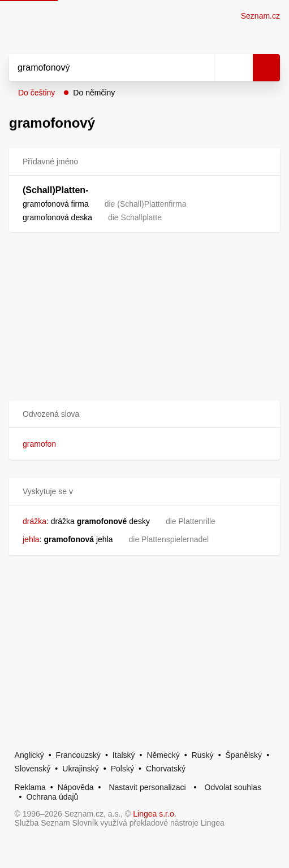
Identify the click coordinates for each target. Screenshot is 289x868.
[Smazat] (201, 68)
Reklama (30, 787)
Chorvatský (166, 769)
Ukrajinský (81, 769)
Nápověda (76, 787)
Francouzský (78, 755)
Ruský (203, 755)
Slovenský (33, 769)
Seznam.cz (260, 16)
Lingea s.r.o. (154, 814)
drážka (34, 521)
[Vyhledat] (99, 68)
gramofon (39, 444)
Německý (163, 755)
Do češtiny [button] (36, 93)
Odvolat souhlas (233, 787)
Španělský (244, 755)
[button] (144, 414)
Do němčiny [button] (94, 93)
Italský (124, 755)
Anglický (29, 755)
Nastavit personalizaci (147, 787)
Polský (122, 769)
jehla (31, 539)
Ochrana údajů (52, 797)
